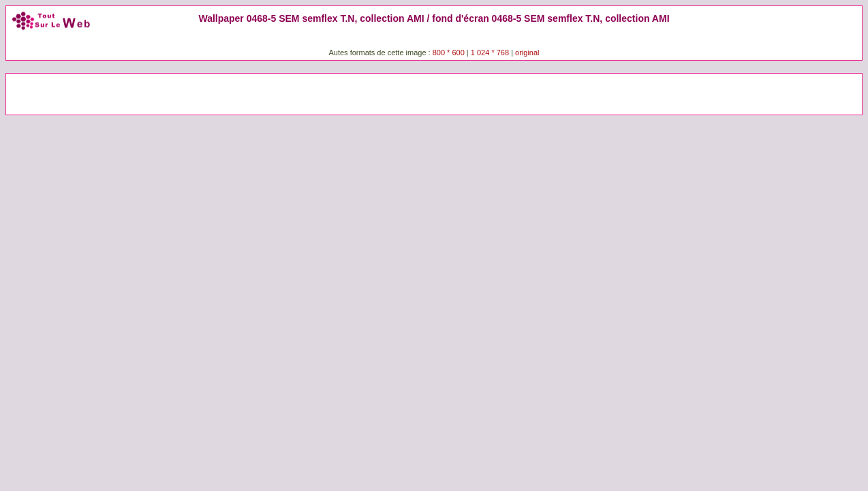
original (527, 53)
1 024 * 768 (491, 53)
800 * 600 (449, 53)
